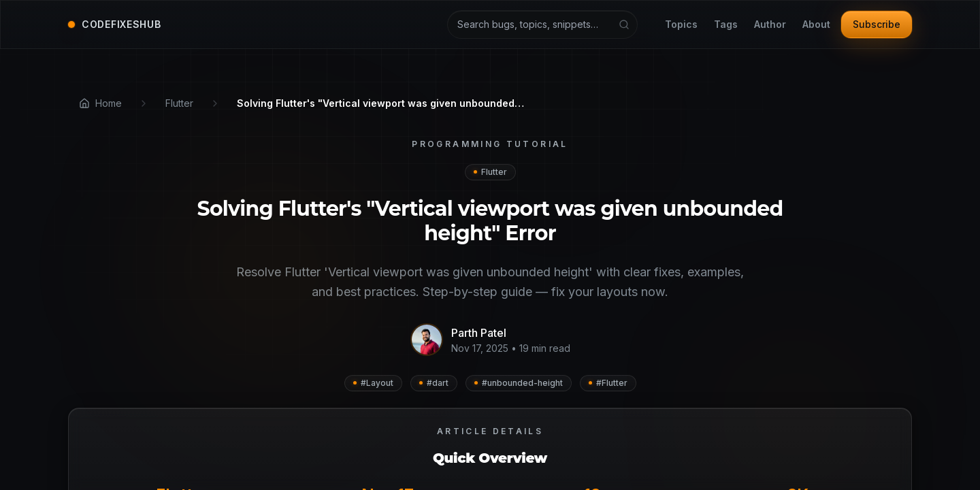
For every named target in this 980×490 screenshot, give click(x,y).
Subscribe (877, 24)
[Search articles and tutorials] (542, 24)
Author (770, 25)
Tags (726, 25)
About (816, 25)
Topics (681, 25)
